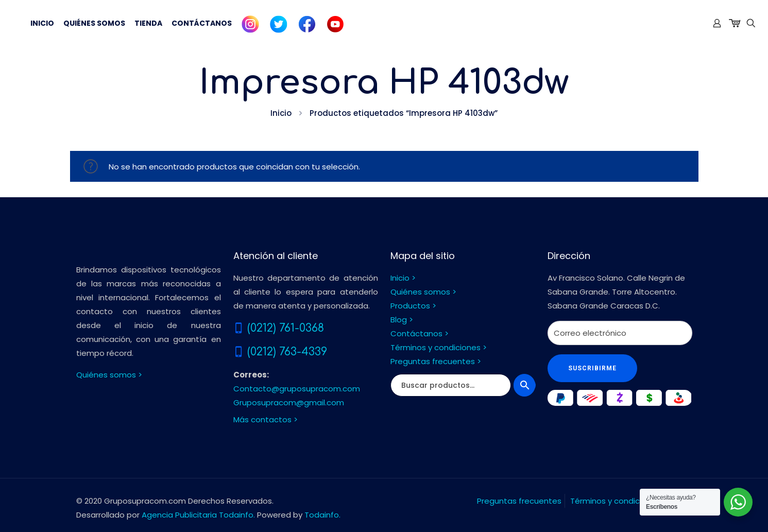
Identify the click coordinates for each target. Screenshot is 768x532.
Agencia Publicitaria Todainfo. (198, 515)
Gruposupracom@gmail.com (289, 402)
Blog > (402, 320)
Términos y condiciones (615, 501)
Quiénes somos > (109, 375)
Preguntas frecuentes (519, 501)
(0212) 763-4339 (287, 352)
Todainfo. (322, 515)
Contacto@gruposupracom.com (297, 389)
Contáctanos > (420, 333)
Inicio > (403, 278)
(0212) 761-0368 (286, 328)
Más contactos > (266, 419)
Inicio (281, 113)
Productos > (413, 306)
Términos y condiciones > (439, 347)
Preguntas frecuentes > (436, 361)
